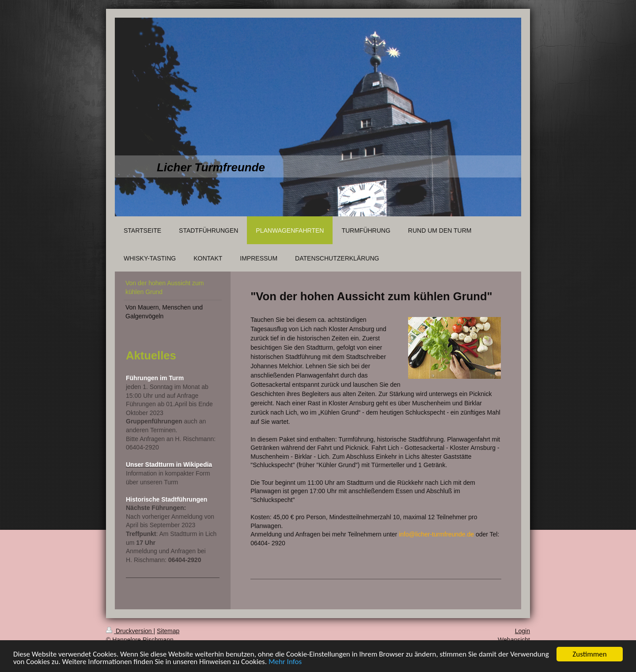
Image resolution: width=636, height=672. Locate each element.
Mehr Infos (285, 662)
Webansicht (514, 640)
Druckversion (130, 631)
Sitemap (168, 631)
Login (522, 631)
